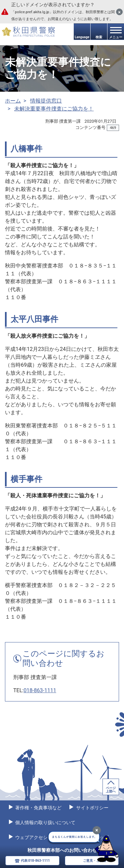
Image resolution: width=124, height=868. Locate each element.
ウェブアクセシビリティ (40, 837)
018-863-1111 (40, 690)
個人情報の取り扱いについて (45, 822)
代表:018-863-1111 (35, 861)
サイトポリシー (91, 808)
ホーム (13, 101)
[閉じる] (119, 12)
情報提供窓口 (46, 101)
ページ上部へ (111, 790)
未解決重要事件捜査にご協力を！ (54, 109)
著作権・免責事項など (38, 808)
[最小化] (97, 830)
